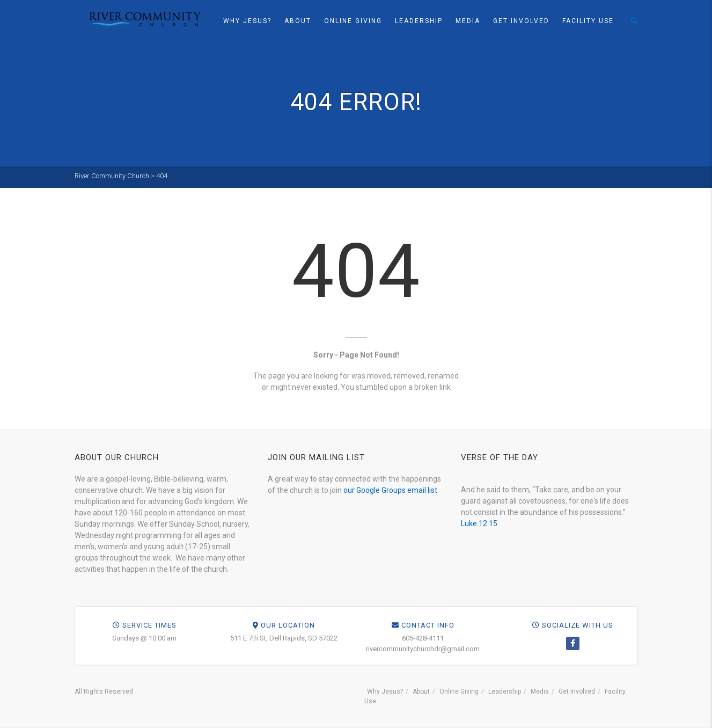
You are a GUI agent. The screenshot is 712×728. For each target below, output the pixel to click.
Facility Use (588, 21)
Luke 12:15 (479, 523)
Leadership (419, 21)
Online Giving (353, 21)
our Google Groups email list (390, 490)
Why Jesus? (247, 21)
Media (468, 21)
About (298, 21)
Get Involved (521, 21)
